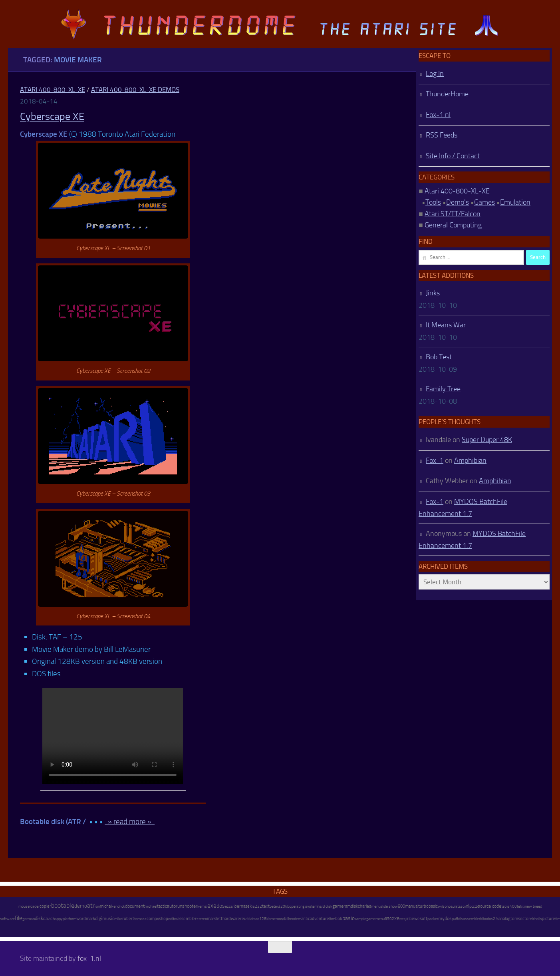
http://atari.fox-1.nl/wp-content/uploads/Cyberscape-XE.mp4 (113, 736)
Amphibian (470, 460)
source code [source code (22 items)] (490, 906)
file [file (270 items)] (19, 918)
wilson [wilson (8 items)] (443, 906)
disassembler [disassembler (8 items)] (469, 919)
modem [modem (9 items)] (295, 919)
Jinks (433, 293)
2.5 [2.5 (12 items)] (496, 919)
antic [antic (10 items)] (306, 919)
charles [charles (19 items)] (364, 906)
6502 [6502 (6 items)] (389, 919)
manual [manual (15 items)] (412, 906)
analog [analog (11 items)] (504, 919)
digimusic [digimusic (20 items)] (105, 918)
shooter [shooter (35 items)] (190, 906)
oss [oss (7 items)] (402, 919)
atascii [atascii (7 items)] (461, 906)
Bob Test (439, 357)
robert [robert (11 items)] (128, 919)
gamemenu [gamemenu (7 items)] (375, 919)
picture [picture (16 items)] (549, 919)
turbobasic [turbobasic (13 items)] (428, 906)
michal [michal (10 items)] (106, 906)
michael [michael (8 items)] (151, 906)
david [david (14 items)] (48, 919)
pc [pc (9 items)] (471, 906)
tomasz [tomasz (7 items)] (140, 919)
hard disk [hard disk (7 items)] (325, 906)
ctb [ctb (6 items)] (475, 906)
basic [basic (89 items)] (348, 918)
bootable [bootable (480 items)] (63, 905)
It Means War (446, 325)
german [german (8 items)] (29, 919)
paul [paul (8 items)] (452, 906)
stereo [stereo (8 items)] (202, 919)
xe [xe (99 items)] (397, 918)
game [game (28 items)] (338, 906)
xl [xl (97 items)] (468, 906)
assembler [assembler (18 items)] (187, 918)
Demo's (458, 202)
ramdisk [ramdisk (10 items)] (351, 906)
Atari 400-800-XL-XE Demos (135, 90)
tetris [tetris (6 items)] (505, 906)
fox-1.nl (89, 958)
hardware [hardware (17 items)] (231, 918)
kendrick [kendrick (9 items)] (118, 906)
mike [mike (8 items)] (118, 919)
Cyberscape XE (52, 117)
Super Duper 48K (487, 440)
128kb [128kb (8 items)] (265, 919)
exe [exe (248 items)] (212, 906)
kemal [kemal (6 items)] (202, 906)
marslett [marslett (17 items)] (215, 918)
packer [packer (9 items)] (433, 919)
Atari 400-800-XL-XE (53, 90)
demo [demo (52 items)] (81, 906)
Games (485, 202)
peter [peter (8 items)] (274, 906)
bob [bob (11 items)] (339, 919)
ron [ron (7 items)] (97, 906)
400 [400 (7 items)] (513, 906)
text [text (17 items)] (266, 906)
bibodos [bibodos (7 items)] (487, 919)
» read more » (130, 822)
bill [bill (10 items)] (286, 919)
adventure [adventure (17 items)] (320, 918)
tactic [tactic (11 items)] (162, 906)
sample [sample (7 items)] (360, 919)
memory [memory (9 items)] (277, 919)
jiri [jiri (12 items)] (407, 919)
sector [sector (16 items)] (524, 919)
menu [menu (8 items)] (376, 906)
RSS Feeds (442, 135)
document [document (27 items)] (135, 906)
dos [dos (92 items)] (221, 906)
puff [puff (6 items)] (455, 919)
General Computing (453, 225)
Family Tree (443, 389)
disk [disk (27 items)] (39, 918)
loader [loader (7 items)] (35, 906)
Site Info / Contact (453, 156)
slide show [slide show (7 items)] (389, 906)
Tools (433, 202)
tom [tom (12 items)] (514, 919)
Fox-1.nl (438, 115)
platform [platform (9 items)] (70, 919)
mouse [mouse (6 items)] (24, 906)
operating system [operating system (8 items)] (303, 906)
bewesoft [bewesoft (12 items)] (418, 919)
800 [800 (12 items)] (401, 906)
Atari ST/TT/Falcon (453, 214)
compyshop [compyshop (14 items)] (157, 919)
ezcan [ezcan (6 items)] (230, 906)
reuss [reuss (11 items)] (245, 919)
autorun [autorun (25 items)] (175, 906)
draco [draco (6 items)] (255, 919)
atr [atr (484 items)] (91, 905)
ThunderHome (447, 94)
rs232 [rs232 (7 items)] (257, 906)
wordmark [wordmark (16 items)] (86, 919)
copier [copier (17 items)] (45, 906)
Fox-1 (435, 460)
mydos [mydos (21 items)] (445, 918)
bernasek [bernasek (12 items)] (243, 906)
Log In (435, 74)
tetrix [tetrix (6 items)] (521, 906)
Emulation (515, 202)
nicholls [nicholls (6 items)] (536, 919)
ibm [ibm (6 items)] (332, 919)
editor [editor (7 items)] (173, 919)
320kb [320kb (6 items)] (284, 906)
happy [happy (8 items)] (58, 919)
